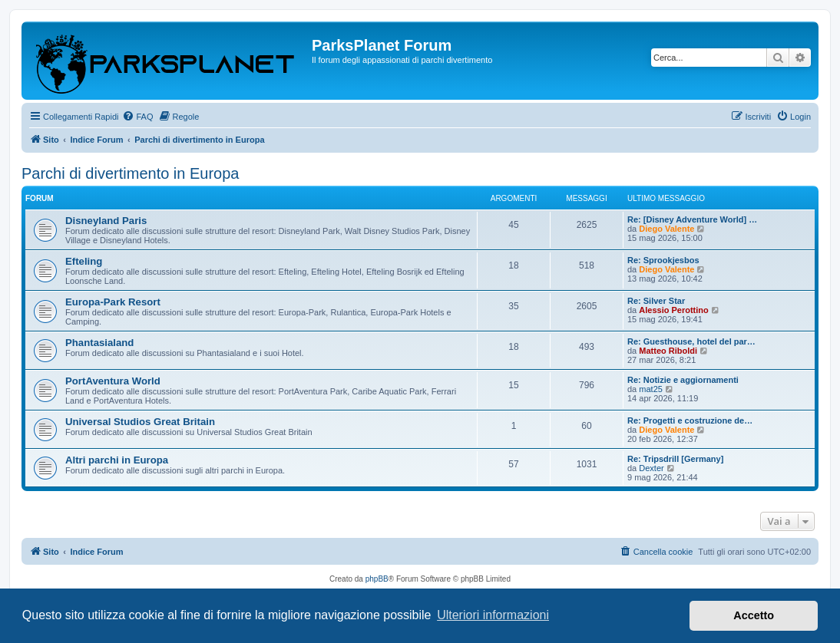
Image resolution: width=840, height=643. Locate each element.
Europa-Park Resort (113, 302)
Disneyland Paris (106, 221)
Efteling (84, 261)
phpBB (377, 579)
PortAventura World (113, 381)
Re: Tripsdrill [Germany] (675, 459)
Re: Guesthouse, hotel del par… (691, 341)
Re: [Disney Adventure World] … (692, 219)
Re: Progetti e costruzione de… (690, 420)
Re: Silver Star (656, 301)
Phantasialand (99, 343)
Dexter (651, 468)
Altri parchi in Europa (117, 460)
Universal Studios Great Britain (140, 422)
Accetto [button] (754, 615)
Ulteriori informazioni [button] (493, 615)
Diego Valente (666, 229)
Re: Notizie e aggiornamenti (683, 380)
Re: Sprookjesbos (663, 260)
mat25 (651, 389)
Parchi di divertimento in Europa (130, 173)
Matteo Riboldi (668, 351)
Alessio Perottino (673, 310)
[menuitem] (137, 117)
